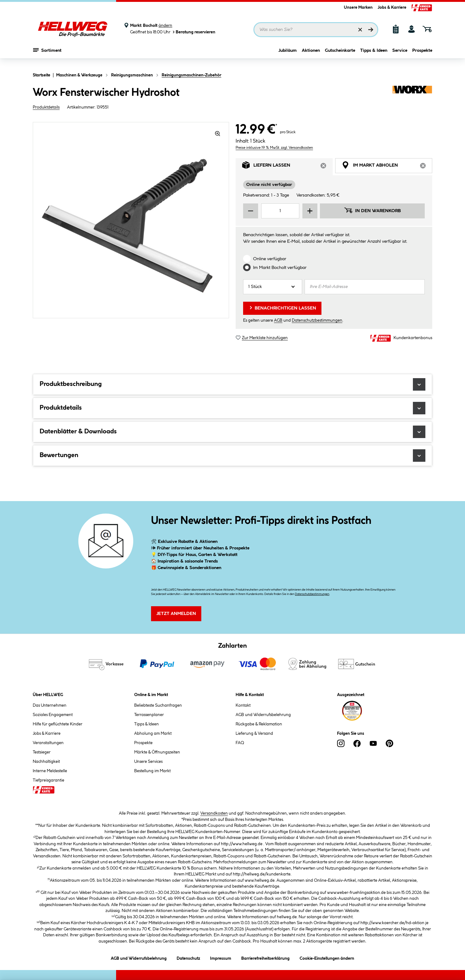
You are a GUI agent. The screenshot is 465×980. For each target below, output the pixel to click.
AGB (278, 320)
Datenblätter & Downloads (232, 432)
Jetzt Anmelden (176, 614)
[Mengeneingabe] (280, 211)
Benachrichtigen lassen (282, 308)
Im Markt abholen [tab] (387, 167)
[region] (131, 220)
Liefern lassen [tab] (287, 167)
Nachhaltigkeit (46, 762)
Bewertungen (232, 456)
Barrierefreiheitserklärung (265, 957)
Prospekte (422, 55)
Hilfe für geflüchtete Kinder (58, 724)
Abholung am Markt (153, 734)
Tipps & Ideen (374, 55)
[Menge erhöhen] (310, 211)
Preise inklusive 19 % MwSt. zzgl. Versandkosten (274, 148)
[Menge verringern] (251, 211)
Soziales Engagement (53, 715)
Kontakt (243, 705)
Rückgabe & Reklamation (259, 724)
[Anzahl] (273, 287)
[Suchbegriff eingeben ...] (316, 30)
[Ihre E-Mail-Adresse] (365, 287)
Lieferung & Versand (254, 734)
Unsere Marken (358, 7)
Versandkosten (214, 813)
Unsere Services (148, 762)
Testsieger (42, 752)
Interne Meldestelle (50, 771)
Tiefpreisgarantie (49, 780)
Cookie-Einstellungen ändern (327, 957)
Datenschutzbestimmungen (317, 320)
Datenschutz (188, 957)
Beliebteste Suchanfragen (158, 705)
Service (400, 55)
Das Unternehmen (50, 705)
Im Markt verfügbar (280, 268)
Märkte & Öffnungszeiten (157, 752)
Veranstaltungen (48, 743)
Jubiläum (288, 55)
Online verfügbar (270, 259)
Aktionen (311, 55)
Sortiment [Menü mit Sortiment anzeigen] (47, 55)
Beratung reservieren (193, 32)
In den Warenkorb (372, 210)
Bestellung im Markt (152, 771)
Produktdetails (46, 107)
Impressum (221, 957)
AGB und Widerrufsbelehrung (263, 715)
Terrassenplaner (149, 715)
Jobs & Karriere (392, 7)
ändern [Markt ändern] (165, 26)
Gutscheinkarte (340, 55)
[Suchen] (371, 30)
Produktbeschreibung (232, 384)
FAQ (240, 743)
